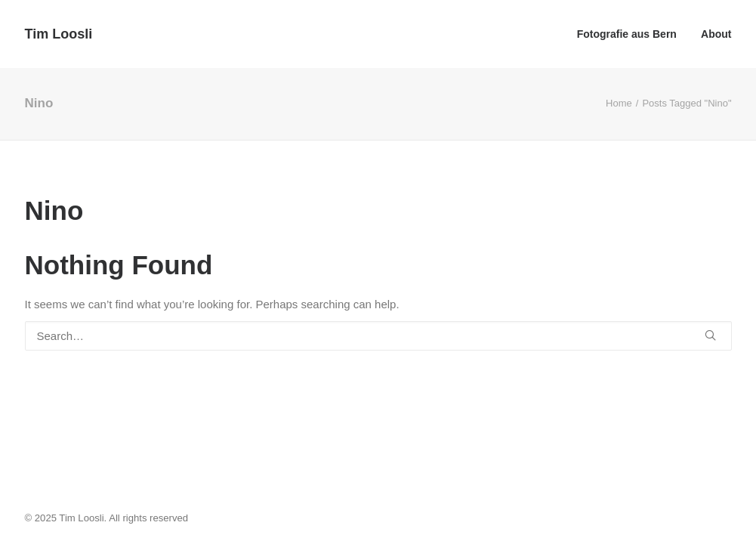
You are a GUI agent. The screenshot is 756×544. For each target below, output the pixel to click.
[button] (710, 335)
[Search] (378, 336)
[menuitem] (632, 34)
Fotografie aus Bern (627, 34)
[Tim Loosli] (59, 34)
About (716, 34)
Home (619, 103)
